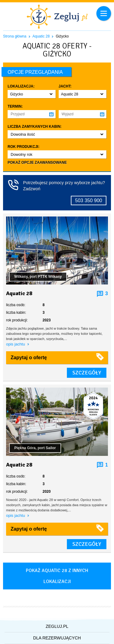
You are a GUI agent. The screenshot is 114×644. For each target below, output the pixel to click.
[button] (32, 94)
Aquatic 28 (41, 36)
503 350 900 (89, 200)
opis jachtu (16, 344)
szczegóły (87, 373)
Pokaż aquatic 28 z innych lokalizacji (57, 576)
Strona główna (15, 36)
